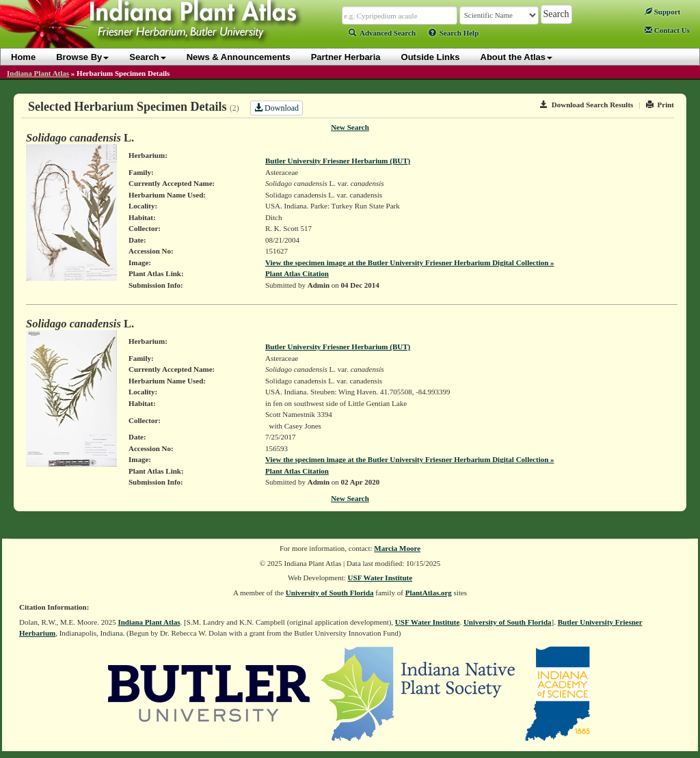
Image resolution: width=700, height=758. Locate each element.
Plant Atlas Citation (297, 273)
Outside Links (431, 57)
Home (23, 57)
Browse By (82, 57)
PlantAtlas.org (429, 593)
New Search (350, 127)
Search (147, 57)
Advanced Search (382, 33)
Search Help (454, 33)
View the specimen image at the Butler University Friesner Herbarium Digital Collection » (410, 262)
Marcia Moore (397, 548)
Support (662, 12)
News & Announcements (239, 57)
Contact (667, 30)
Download (277, 108)
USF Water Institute (380, 578)
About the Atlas (517, 57)
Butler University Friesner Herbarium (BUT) (338, 161)
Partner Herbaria (346, 57)
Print (660, 105)
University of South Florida (330, 593)
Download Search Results (587, 105)
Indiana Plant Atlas (38, 73)
